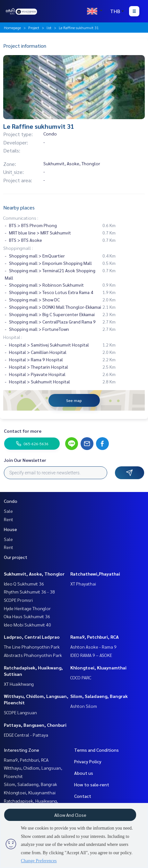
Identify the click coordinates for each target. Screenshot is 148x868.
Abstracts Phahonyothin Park (33, 655)
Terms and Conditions (96, 750)
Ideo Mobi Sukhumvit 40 (27, 625)
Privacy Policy (88, 761)
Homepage (12, 28)
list (49, 28)
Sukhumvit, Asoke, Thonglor (34, 574)
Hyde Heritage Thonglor (27, 608)
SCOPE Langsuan (20, 712)
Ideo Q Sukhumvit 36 (24, 584)
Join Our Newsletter (25, 460)
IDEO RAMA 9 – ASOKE (91, 655)
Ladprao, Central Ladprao (32, 637)
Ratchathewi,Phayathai (95, 574)
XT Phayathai (83, 584)
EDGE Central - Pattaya (26, 735)
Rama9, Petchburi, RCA (95, 637)
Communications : (21, 218)
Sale (8, 511)
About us (84, 773)
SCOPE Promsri (18, 600)
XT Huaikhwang (19, 684)
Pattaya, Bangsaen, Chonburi (35, 725)
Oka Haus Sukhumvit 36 (27, 616)
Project (34, 28)
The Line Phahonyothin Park (32, 647)
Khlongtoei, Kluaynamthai (98, 667)
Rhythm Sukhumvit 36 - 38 (29, 592)
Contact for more (23, 431)
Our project (16, 557)
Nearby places (19, 207)
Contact (83, 796)
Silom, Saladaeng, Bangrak (99, 696)
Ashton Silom (84, 706)
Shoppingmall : (18, 248)
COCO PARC (81, 677)
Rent (9, 519)
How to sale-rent (92, 784)
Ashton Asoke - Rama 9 (93, 647)
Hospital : (13, 337)
